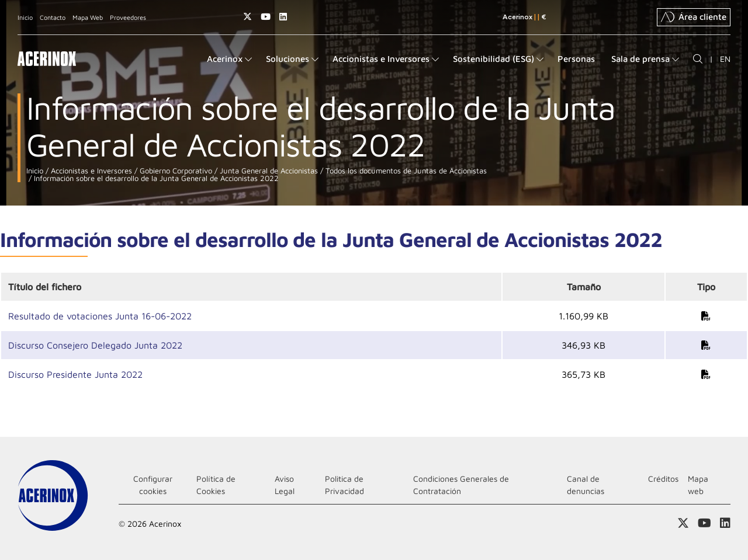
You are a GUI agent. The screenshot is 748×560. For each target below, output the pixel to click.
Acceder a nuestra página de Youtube (266, 17)
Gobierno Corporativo (175, 171)
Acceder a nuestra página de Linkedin (283, 17)
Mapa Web (88, 17)
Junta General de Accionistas (268, 171)
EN (725, 59)
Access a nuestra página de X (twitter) (247, 17)
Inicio (25, 17)
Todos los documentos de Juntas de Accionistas (405, 171)
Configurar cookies (153, 485)
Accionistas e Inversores (90, 171)
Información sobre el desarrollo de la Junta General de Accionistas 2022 (155, 178)
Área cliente (694, 17)
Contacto (53, 17)
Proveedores (128, 17)
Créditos (663, 479)
